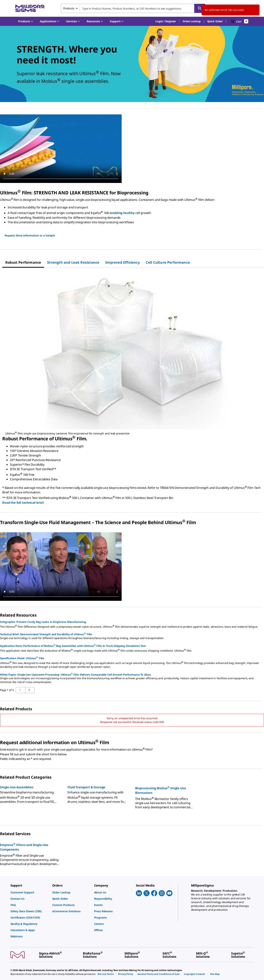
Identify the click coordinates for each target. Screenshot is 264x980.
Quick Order (215, 21)
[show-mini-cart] (239, 21)
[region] (133, 353)
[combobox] (133, 8)
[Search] (200, 8)
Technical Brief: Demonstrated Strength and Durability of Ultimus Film (46, 634)
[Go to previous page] (30, 690)
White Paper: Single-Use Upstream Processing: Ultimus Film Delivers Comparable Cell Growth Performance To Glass (75, 674)
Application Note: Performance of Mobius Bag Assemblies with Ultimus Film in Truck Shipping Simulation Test (73, 646)
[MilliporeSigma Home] (30, 8)
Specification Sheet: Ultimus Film (22, 658)
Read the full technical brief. (23, 503)
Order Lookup (191, 21)
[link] (29, 892)
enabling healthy (122, 213)
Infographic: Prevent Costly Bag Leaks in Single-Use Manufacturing (43, 622)
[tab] (23, 262)
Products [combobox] (69, 8)
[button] (166, 21)
